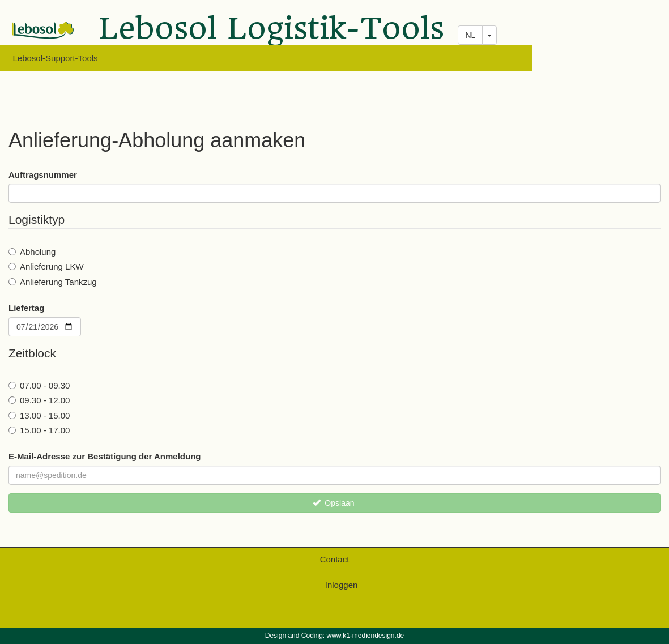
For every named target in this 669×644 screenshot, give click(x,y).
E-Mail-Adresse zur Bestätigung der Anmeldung (105, 456)
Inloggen (342, 585)
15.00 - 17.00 (39, 430)
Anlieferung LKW (46, 266)
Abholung (32, 252)
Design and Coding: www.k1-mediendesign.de (334, 636)
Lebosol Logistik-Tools (272, 31)
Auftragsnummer (43, 175)
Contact (335, 559)
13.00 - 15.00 (39, 415)
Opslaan (334, 503)
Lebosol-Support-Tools (56, 58)
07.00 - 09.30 (39, 385)
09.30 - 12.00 (39, 400)
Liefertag (26, 308)
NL (470, 35)
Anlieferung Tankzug (53, 282)
